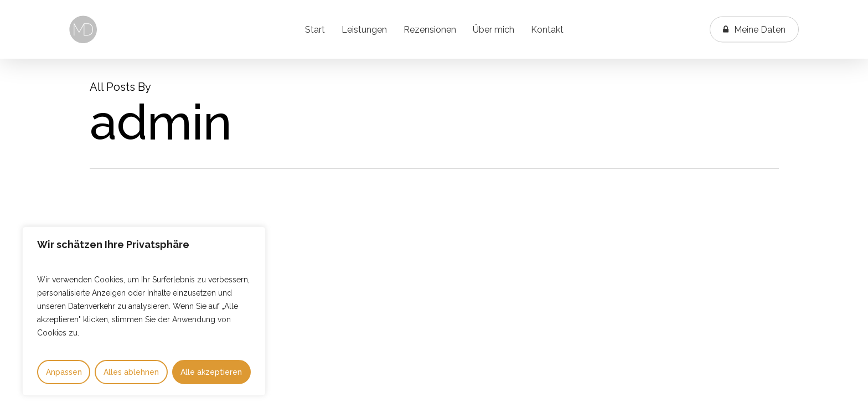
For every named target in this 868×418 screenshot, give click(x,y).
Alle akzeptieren (211, 372)
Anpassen (64, 372)
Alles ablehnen (131, 372)
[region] (144, 311)
